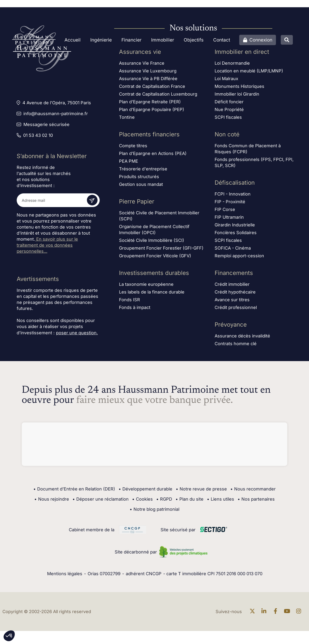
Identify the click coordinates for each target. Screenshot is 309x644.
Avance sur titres (232, 301)
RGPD (164, 499)
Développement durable (145, 489)
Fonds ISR (130, 301)
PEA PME (129, 163)
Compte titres (133, 147)
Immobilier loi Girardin (237, 96)
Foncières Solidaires (236, 234)
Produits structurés (139, 178)
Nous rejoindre (52, 499)
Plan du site (190, 499)
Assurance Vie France (142, 65)
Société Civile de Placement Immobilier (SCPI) (159, 217)
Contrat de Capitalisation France (152, 88)
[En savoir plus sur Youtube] (288, 612)
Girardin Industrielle (235, 227)
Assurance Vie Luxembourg (148, 73)
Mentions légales (65, 574)
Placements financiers (149, 136)
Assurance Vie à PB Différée (148, 80)
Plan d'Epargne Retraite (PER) (150, 103)
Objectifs (194, 40)
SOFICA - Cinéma (233, 250)
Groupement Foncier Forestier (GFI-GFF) (161, 250)
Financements (234, 275)
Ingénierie (101, 40)
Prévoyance (231, 326)
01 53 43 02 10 (38, 135)
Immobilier (163, 40)
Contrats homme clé (236, 345)
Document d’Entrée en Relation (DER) (74, 489)
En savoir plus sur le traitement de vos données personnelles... (47, 245)
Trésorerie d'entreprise (143, 171)
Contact (222, 40)
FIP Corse (225, 211)
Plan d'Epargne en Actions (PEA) (153, 155)
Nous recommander (253, 489)
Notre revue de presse (201, 489)
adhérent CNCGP (144, 574)
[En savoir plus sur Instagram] (300, 612)
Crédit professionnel (236, 309)
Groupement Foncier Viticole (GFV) (155, 257)
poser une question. (77, 333)
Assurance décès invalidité (242, 338)
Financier (131, 40)
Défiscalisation (235, 184)
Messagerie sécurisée (46, 124)
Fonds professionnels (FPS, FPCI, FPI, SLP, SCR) (254, 164)
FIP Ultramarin (229, 219)
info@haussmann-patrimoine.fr (56, 114)
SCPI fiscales (228, 119)
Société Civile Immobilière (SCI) (152, 242)
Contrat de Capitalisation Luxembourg (158, 96)
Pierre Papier (137, 203)
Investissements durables (154, 275)
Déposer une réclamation (101, 499)
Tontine (127, 119)
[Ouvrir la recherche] (287, 40)
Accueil (73, 40)
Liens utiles (221, 499)
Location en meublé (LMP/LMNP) (249, 73)
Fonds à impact (135, 309)
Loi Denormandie (232, 65)
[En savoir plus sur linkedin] (265, 612)
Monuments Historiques (239, 88)
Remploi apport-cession (239, 257)
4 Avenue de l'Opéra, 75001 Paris (57, 103)
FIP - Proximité (230, 203)
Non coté (227, 136)
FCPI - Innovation (233, 196)
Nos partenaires (256, 499)
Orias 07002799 (104, 574)
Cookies (142, 499)
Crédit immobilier (232, 286)
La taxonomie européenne (146, 286)
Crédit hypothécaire (235, 294)
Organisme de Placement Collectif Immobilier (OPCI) (154, 231)
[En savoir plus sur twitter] (253, 612)
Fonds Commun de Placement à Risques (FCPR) (248, 150)
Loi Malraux (226, 80)
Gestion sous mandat (141, 186)
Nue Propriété (229, 111)
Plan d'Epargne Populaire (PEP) (152, 111)
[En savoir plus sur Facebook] (277, 612)
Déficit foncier (229, 103)
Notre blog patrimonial (154, 509)
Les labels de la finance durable (152, 294)
